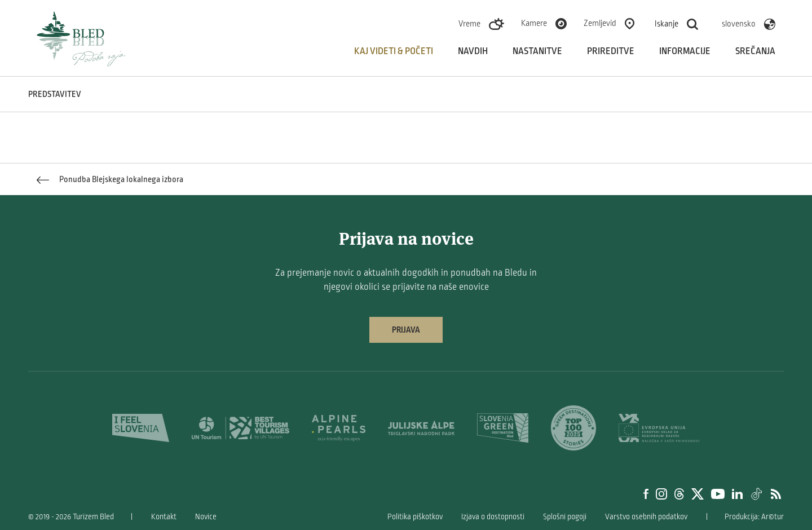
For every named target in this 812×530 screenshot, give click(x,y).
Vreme (469, 24)
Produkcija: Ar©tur (754, 517)
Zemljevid (600, 23)
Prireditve (611, 51)
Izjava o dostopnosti (493, 517)
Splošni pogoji (565, 517)
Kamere (534, 23)
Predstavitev (55, 94)
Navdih (473, 51)
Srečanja (755, 51)
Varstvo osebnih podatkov (646, 517)
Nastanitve (537, 51)
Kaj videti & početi (394, 51)
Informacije (685, 51)
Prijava (406, 330)
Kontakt (164, 517)
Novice (206, 517)
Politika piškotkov (415, 517)
